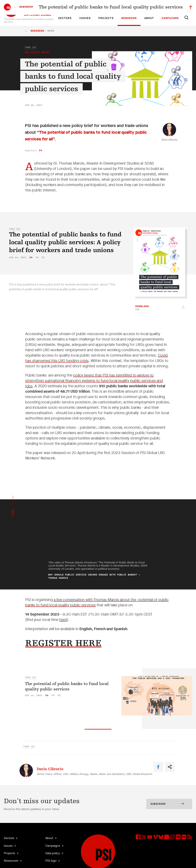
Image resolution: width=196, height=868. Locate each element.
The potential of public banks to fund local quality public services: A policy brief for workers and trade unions (65, 242)
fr (37, 258)
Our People (119, 7)
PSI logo (51, 861)
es (43, 258)
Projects (106, 18)
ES (76, 7)
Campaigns (170, 18)
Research (92, 7)
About (149, 18)
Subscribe (167, 804)
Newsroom (129, 18)
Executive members (148, 7)
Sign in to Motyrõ (171, 7)
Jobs (131, 7)
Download (142, 308)
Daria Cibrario (169, 140)
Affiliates (105, 7)
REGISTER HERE (63, 643)
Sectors (65, 18)
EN (63, 7)
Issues (85, 18)
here (63, 620)
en (40, 150)
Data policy (53, 853)
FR (69, 7)
